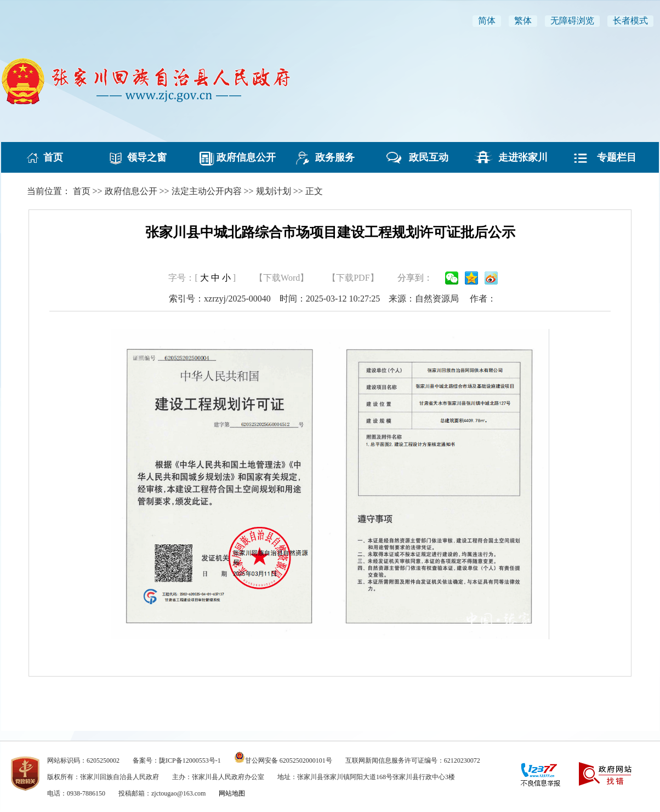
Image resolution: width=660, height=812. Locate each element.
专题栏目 (612, 157)
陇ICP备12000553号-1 (190, 760)
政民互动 (424, 157)
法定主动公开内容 (207, 191)
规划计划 (274, 191)
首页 (48, 157)
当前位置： (49, 191)
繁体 (523, 21)
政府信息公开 (236, 157)
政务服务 (330, 157)
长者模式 (630, 21)
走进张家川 (518, 157)
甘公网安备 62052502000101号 (289, 760)
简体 (487, 21)
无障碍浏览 (572, 21)
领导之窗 (142, 157)
